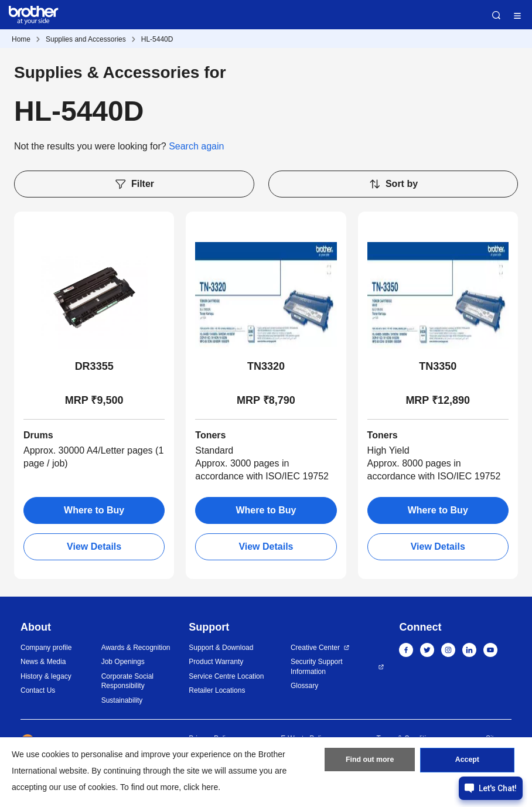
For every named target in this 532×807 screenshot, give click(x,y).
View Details (94, 546)
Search (496, 15)
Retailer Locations (217, 690)
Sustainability (122, 700)
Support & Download (221, 648)
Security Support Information (317, 667)
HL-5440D (157, 39)
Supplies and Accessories (86, 39)
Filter (134, 184)
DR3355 (94, 366)
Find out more (370, 762)
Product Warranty (216, 662)
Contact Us (38, 690)
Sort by (393, 184)
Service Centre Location (226, 676)
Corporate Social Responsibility (127, 681)
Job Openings (123, 662)
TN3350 (438, 366)
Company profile (46, 648)
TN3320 (266, 366)
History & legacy (46, 676)
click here (201, 787)
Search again (196, 146)
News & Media (43, 662)
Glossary (304, 686)
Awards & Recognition (136, 648)
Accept (467, 762)
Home (21, 39)
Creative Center (315, 648)
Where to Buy (94, 510)
